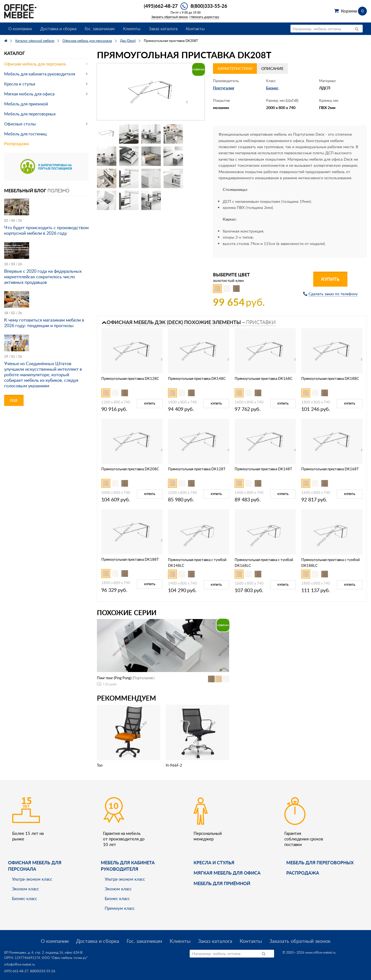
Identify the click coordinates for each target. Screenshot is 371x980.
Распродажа (17, 144)
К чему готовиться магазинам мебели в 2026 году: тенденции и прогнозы (44, 323)
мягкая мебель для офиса (227, 873)
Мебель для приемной (26, 104)
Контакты (195, 29)
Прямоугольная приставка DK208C (130, 469)
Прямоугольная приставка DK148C (197, 378)
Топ (100, 765)
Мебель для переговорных (30, 114)
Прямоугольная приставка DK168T (330, 469)
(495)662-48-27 (161, 6)
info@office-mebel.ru (20, 964)
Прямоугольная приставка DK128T (197, 469)
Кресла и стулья (20, 84)
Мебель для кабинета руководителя (40, 74)
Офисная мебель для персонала (35, 64)
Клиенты (132, 29)
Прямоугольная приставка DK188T (130, 559)
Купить (330, 279)
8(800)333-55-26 (209, 6)
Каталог (15, 53)
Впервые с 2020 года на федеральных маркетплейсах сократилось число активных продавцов (43, 277)
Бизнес (272, 88)
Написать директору (205, 17)
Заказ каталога (163, 29)
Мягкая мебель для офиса (29, 94)
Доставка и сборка (58, 29)
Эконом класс (25, 889)
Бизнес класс (24, 898)
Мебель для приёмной (222, 883)
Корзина (354, 11)
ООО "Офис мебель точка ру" (65, 958)
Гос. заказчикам (100, 29)
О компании (20, 29)
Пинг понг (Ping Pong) (114, 678)
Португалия (224, 88)
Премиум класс (120, 908)
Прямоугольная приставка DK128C (130, 378)
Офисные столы (20, 124)
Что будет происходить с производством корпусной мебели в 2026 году (46, 230)
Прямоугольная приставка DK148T (263, 469)
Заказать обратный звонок (170, 17)
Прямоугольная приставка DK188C (330, 378)
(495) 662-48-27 (16, 971)
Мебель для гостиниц (25, 134)
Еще (14, 400)
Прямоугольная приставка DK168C (264, 378)
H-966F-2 (174, 765)
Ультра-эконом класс (32, 879)
